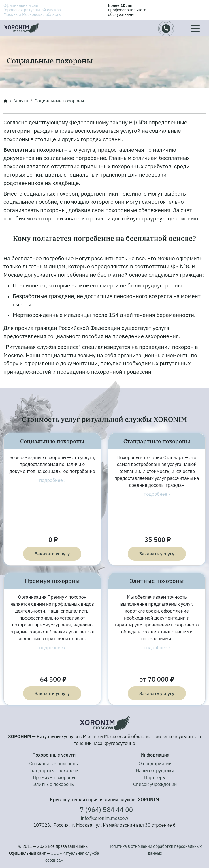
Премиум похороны (54, 777)
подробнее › (52, 480)
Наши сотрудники (155, 770)
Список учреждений (155, 784)
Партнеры (155, 777)
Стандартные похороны (54, 770)
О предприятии (155, 764)
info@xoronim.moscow (104, 818)
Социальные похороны (54, 764)
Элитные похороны (54, 784)
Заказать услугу (52, 554)
